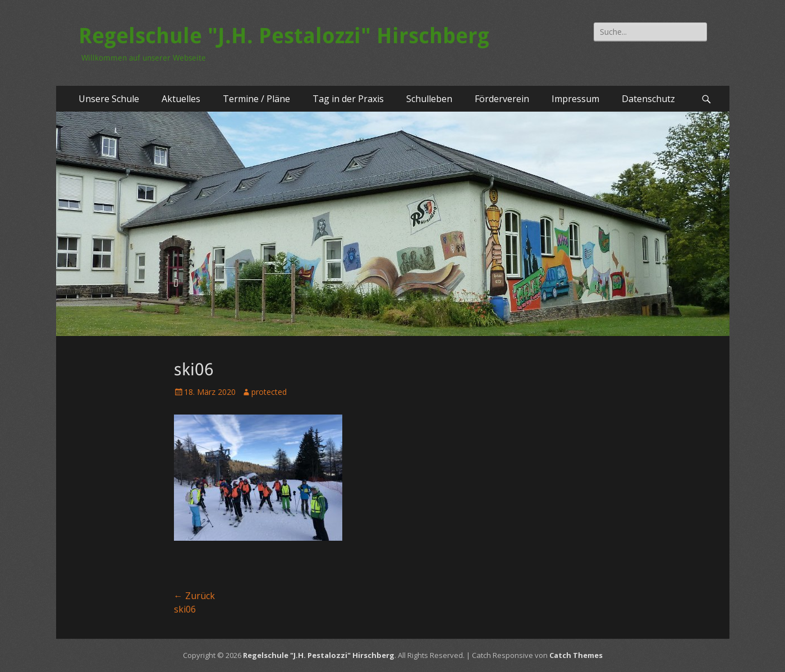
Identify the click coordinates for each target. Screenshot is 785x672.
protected (269, 392)
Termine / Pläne (256, 99)
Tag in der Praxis (348, 99)
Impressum (575, 99)
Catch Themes (576, 655)
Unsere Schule (109, 99)
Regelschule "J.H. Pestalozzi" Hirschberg (284, 36)
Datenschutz (648, 99)
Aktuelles (181, 99)
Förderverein (502, 99)
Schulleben (429, 99)
